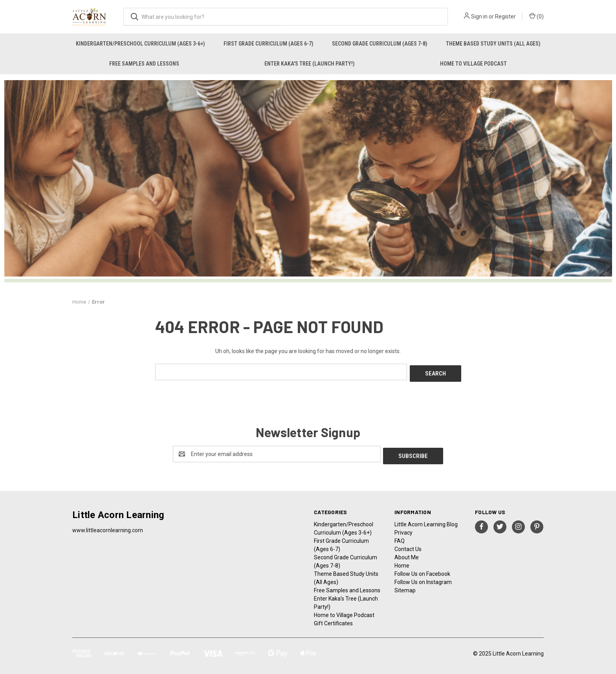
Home (402, 562)
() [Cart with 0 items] (536, 16)
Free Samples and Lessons (144, 64)
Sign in (479, 16)
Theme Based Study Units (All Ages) (493, 44)
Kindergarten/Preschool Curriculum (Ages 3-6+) (140, 44)
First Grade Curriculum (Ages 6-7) (269, 44)
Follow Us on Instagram (423, 578)
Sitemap (405, 586)
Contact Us (408, 545)
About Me (407, 553)
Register (505, 16)
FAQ (400, 537)
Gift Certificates (333, 619)
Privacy (403, 529)
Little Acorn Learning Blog (426, 520)
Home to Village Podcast (473, 64)
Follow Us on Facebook (422, 570)
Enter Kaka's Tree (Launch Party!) (310, 64)
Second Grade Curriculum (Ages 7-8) (380, 44)
